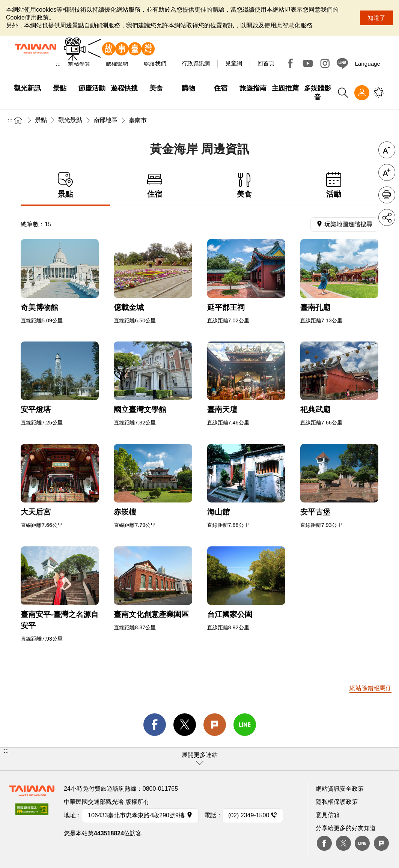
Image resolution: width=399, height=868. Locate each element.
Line (362, 843)
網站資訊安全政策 (340, 789)
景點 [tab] (65, 185)
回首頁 (266, 63)
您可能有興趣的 (379, 93)
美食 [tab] (244, 185)
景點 (41, 120)
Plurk (215, 725)
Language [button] (367, 64)
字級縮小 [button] (387, 150)
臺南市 (138, 120)
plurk (381, 843)
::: (58, 64)
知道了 (376, 18)
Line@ (342, 63)
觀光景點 (70, 120)
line (245, 725)
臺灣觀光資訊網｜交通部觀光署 (36, 49)
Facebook (291, 63)
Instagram (325, 63)
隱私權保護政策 (337, 802)
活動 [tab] (334, 185)
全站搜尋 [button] (343, 93)
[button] (199, 759)
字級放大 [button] (387, 172)
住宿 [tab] (155, 185)
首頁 (18, 120)
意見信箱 (328, 815)
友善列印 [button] (387, 195)
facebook (155, 725)
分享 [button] (387, 217)
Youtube (308, 63)
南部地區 (105, 120)
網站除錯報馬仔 (370, 688)
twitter (185, 725)
